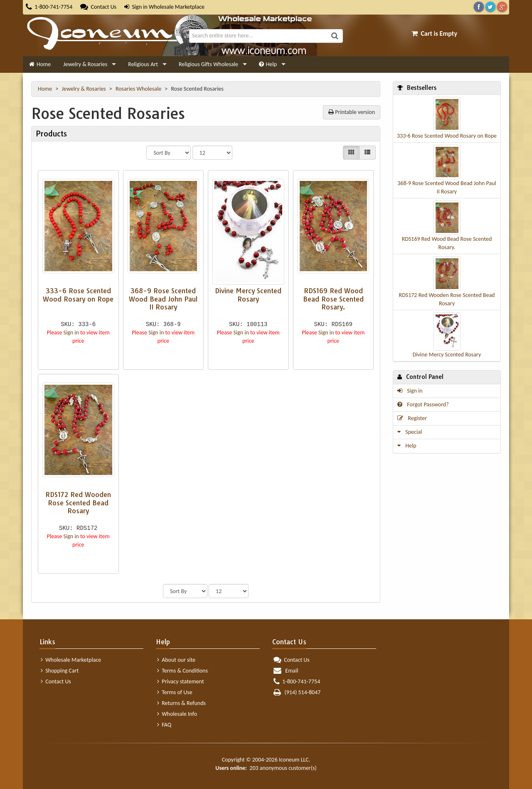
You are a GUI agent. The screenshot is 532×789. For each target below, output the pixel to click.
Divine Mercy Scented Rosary (447, 355)
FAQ (164, 725)
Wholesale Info (177, 714)
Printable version (352, 112)
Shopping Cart (60, 671)
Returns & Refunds (181, 703)
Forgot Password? (423, 404)
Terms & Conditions (182, 671)
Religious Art (143, 64)
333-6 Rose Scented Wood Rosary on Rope (447, 136)
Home (40, 64)
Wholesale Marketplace (71, 660)
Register (412, 418)
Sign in (136, 7)
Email (286, 671)
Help (268, 64)
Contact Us (98, 7)
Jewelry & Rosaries (85, 64)
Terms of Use (175, 692)
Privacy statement (181, 681)
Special (410, 432)
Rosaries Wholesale (139, 89)
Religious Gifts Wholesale (208, 64)
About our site (176, 660)
